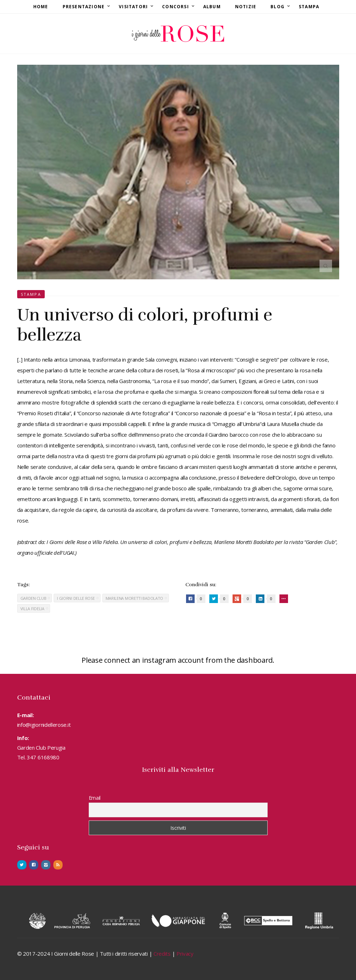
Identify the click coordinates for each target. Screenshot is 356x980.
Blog (277, 7)
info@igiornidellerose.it (44, 725)
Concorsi (175, 7)
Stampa (309, 7)
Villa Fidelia (32, 609)
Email (95, 798)
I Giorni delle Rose (76, 598)
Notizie (246, 7)
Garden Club (33, 598)
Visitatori (133, 7)
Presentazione (84, 7)
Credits (162, 954)
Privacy (185, 954)
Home (41, 7)
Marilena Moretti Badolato (135, 598)
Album (212, 7)
